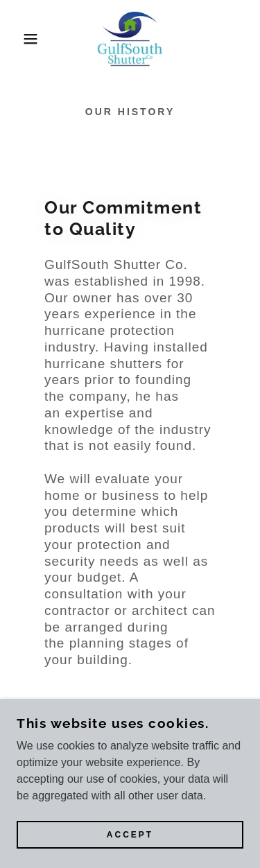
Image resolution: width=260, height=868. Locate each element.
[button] (20, 39)
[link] (130, 39)
